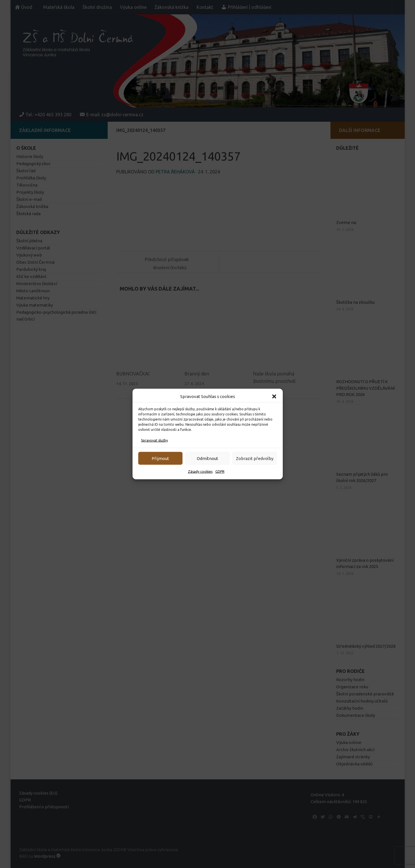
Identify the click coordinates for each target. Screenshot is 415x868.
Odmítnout (207, 458)
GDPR (220, 472)
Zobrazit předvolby (255, 458)
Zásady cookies (200, 472)
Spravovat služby (155, 440)
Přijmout (160, 458)
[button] (274, 397)
